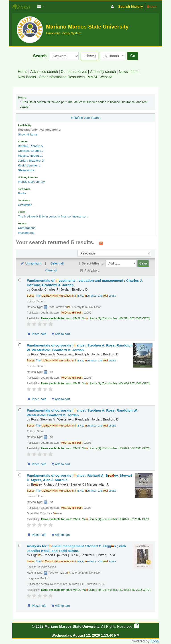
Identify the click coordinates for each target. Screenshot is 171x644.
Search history (131, 7)
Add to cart (61, 334)
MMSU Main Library (31, 182)
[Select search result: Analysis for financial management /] (20, 546)
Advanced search (44, 72)
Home (23, 72)
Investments (26, 233)
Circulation (25, 205)
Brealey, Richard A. (31, 146)
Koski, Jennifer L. (30, 165)
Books (22, 193)
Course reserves (74, 72)
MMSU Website (100, 77)
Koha (155, 641)
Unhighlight (31, 263)
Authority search (103, 72)
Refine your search (87, 118)
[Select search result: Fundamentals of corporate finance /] (20, 345)
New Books (27, 77)
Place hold (37, 334)
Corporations (26, 228)
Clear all (51, 270)
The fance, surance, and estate (76, 296)
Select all (57, 263)
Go (133, 56)
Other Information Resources (62, 77)
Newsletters (128, 72)
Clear (152, 7)
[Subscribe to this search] (101, 243)
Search (40, 56)
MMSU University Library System (24, 7)
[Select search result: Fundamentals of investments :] (20, 280)
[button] (41, 7)
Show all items (28, 134)
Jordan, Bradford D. (31, 161)
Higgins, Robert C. (30, 156)
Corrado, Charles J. (31, 151)
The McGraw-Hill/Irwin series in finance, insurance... (53, 216)
